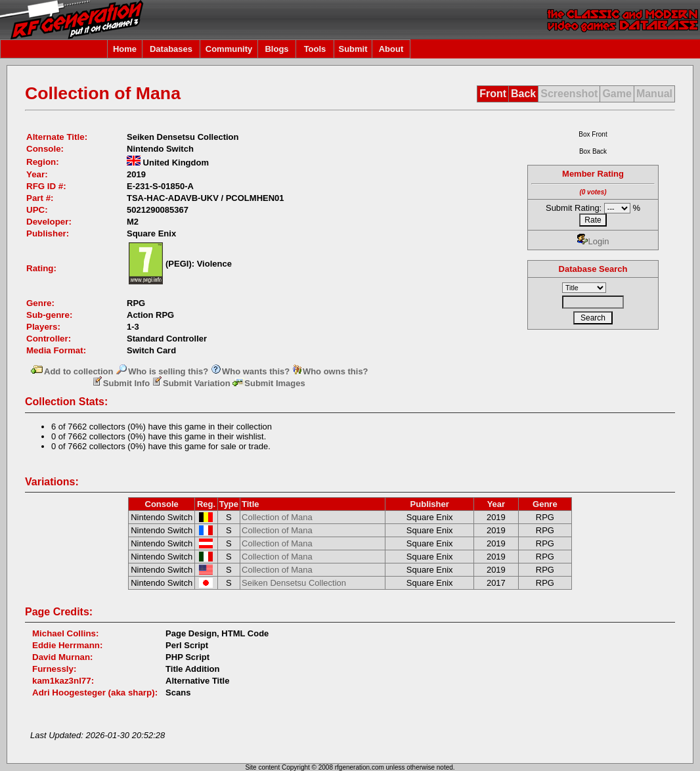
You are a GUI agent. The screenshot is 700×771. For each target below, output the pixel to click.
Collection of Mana (277, 517)
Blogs (276, 49)
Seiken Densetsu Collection (294, 583)
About (391, 49)
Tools (315, 49)
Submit (353, 49)
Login (593, 241)
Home (125, 49)
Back (523, 94)
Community (229, 49)
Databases (171, 49)
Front (493, 94)
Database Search (593, 269)
